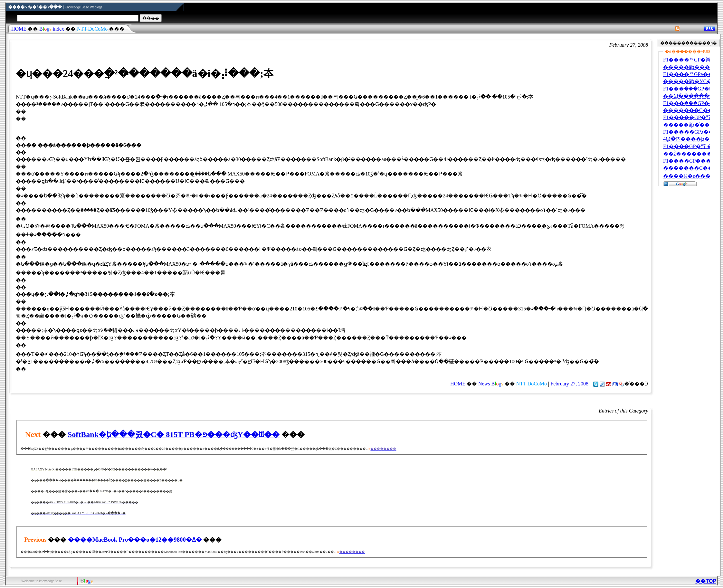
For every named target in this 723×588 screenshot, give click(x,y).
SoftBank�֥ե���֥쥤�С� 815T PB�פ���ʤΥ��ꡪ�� (174, 434)
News (491, 384)
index (52, 29)
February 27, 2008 (569, 384)
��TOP (706, 581)
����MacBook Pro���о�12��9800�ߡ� (135, 540)
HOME (19, 29)
